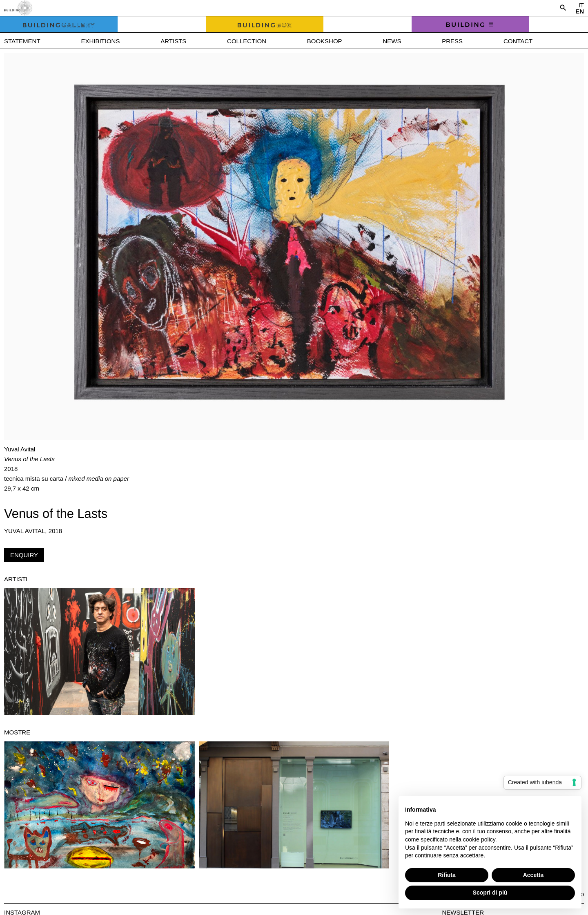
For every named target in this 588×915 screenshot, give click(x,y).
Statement (22, 41)
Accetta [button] (533, 875)
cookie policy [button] (479, 839)
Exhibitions (100, 41)
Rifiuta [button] (447, 875)
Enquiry (24, 555)
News (392, 41)
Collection (247, 41)
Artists (173, 41)
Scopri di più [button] (490, 893)
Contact (518, 41)
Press (452, 41)
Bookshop (325, 41)
